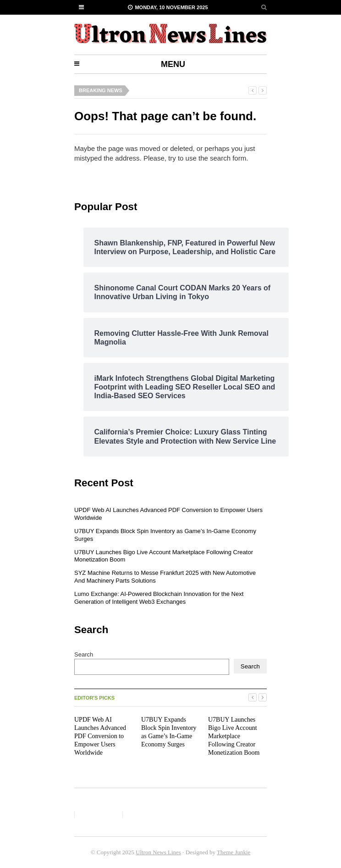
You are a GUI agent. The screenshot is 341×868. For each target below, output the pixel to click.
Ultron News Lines (158, 852)
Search (84, 654)
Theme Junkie (234, 852)
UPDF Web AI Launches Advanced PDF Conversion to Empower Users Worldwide (100, 736)
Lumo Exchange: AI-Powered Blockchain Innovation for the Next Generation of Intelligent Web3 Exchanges (159, 598)
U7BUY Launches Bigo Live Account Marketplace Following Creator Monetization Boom (234, 736)
